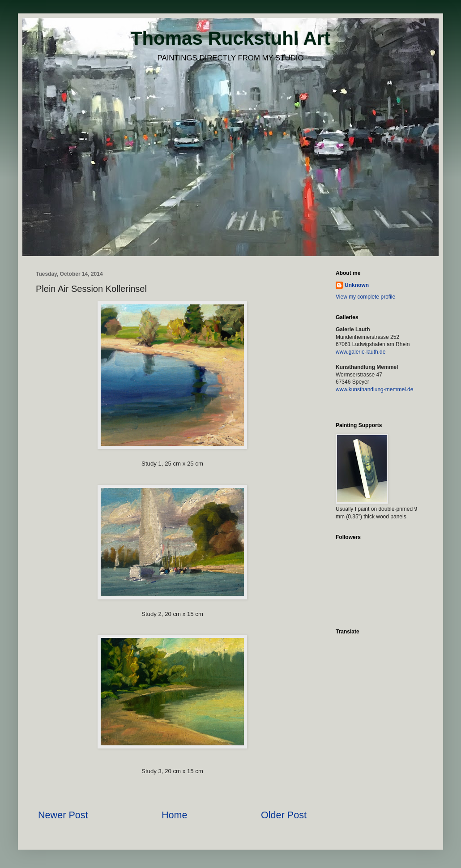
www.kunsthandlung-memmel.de (374, 389)
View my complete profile (365, 297)
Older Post (284, 815)
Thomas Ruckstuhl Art (231, 38)
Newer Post (63, 815)
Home (175, 815)
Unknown (357, 285)
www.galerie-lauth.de (361, 352)
